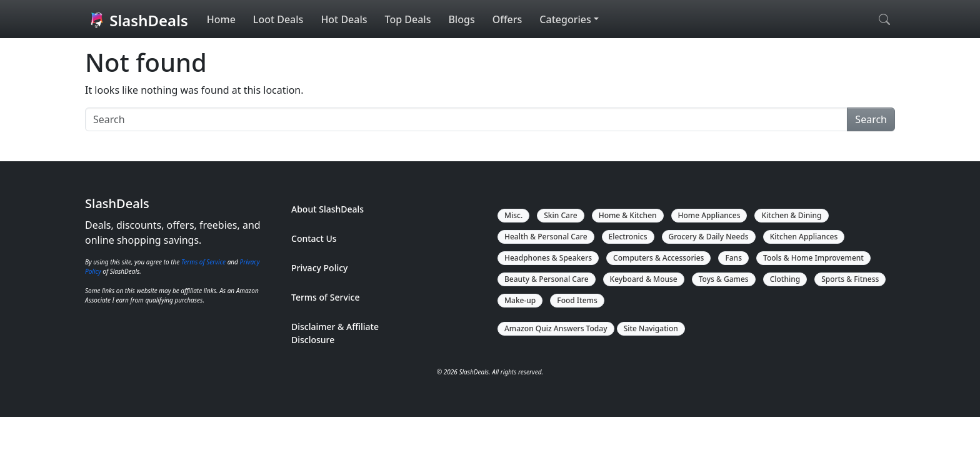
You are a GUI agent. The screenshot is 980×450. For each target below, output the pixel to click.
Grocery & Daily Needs (709, 237)
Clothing (785, 279)
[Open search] (884, 19)
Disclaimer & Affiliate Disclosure (335, 333)
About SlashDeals (327, 209)
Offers (507, 19)
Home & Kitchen (628, 215)
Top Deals (408, 19)
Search (871, 119)
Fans (733, 258)
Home (221, 19)
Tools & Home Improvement (813, 258)
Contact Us (314, 238)
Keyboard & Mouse (644, 279)
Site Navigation (651, 328)
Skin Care (560, 215)
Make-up (520, 300)
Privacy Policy (319, 268)
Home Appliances (709, 215)
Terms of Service (203, 262)
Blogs (461, 19)
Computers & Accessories (658, 258)
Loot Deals (278, 19)
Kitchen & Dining (791, 215)
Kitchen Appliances (804, 237)
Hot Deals (344, 19)
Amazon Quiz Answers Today (556, 328)
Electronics (628, 237)
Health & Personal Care (546, 237)
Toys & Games (724, 279)
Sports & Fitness (850, 279)
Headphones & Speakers (548, 258)
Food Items (577, 300)
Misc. (513, 215)
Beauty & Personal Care (547, 279)
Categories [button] (565, 19)
